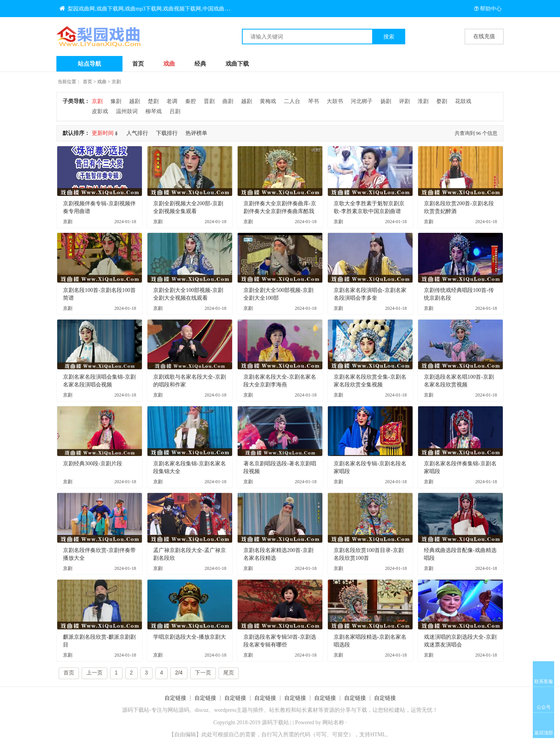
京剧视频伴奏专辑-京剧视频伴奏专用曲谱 (99, 207)
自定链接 (175, 698)
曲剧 (228, 101)
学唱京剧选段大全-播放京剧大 (190, 637)
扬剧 (386, 101)
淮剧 (423, 101)
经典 (200, 64)
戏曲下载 (237, 64)
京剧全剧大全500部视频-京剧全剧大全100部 (278, 294)
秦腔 (191, 101)
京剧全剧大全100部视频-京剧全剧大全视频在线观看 (188, 294)
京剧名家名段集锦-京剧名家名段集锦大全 (190, 467)
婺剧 (442, 101)
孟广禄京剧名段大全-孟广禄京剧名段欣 (190, 554)
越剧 (135, 101)
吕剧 (175, 111)
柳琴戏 (154, 111)
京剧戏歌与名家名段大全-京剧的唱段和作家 (190, 381)
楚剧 (153, 101)
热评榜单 (196, 133)
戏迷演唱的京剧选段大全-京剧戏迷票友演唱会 (460, 641)
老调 (172, 101)
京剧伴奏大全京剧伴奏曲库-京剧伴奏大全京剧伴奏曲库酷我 (280, 207)
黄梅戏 (268, 101)
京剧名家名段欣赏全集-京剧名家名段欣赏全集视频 (370, 381)
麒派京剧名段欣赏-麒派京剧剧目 (99, 641)
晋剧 (209, 101)
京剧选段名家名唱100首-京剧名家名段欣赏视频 (459, 381)
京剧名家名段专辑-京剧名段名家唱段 (370, 467)
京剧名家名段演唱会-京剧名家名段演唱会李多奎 (370, 294)
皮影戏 (100, 111)
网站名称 (333, 722)
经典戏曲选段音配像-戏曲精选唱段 (460, 554)
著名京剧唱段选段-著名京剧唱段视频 (280, 467)
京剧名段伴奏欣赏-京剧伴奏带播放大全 (99, 554)
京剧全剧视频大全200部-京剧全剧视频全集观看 (188, 207)
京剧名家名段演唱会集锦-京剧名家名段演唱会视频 (99, 381)
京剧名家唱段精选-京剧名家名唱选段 (370, 641)
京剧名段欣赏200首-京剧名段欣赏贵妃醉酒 (459, 207)
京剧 (116, 82)
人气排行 (137, 133)
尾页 (229, 673)
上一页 (94, 673)
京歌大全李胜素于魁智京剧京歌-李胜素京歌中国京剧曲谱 (369, 207)
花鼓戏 (463, 101)
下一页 (203, 673)
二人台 (292, 101)
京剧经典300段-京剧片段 (93, 464)
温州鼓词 (127, 111)
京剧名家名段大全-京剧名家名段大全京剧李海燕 (280, 381)
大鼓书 (335, 101)
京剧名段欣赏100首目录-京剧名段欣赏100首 (369, 554)
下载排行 (167, 133)
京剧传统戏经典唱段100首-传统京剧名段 (459, 294)
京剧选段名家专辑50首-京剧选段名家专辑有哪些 (280, 641)
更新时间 (103, 133)
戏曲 (169, 64)
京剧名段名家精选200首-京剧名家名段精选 (278, 554)
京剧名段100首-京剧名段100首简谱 (99, 294)
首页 (138, 64)
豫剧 (116, 101)
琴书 (313, 101)
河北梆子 (362, 101)
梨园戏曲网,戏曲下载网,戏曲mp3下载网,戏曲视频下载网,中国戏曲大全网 (150, 9)
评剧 (404, 101)
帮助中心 (488, 9)
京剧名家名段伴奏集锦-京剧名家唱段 (460, 467)
